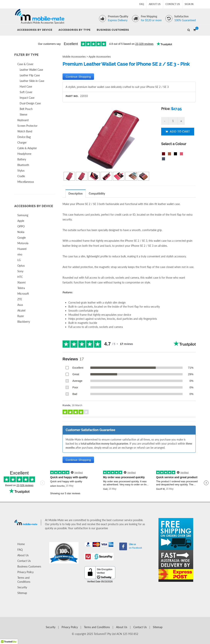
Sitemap (22, 593)
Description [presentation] (76, 194)
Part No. (72, 96)
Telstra (21, 288)
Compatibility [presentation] (97, 194)
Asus (20, 305)
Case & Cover (25, 64)
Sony (20, 271)
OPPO (21, 226)
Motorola (23, 243)
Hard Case (26, 86)
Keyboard (23, 120)
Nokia (21, 232)
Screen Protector (27, 126)
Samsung (23, 215)
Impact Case (27, 98)
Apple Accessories (100, 57)
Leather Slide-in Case (32, 81)
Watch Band (25, 131)
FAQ (142, 4)
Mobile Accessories (74, 57)
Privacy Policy (25, 572)
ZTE (20, 299)
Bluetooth (23, 165)
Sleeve (23, 114)
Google (22, 238)
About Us (155, 4)
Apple (21, 221)
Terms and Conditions (24, 580)
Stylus (21, 171)
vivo (20, 254)
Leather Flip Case (30, 75)
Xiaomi (21, 282)
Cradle (21, 176)
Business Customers (29, 566)
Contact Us (173, 4)
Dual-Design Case (30, 103)
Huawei (22, 249)
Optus (21, 266)
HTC (20, 277)
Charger (22, 142)
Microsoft (23, 294)
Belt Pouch (26, 109)
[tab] (76, 194)
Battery (22, 159)
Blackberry (24, 322)
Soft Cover (26, 92)
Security (22, 587)
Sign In (189, 4)
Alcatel (21, 310)
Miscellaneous (26, 182)
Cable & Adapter (27, 148)
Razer (21, 316)
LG (19, 260)
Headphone (24, 154)
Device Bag (24, 137)
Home (21, 544)
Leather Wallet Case (31, 70)
